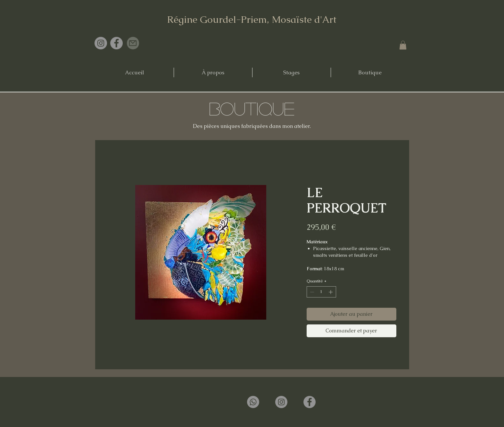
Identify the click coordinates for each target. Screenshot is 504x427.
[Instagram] (101, 43)
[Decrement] (311, 292)
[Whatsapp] (253, 402)
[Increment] (331, 292)
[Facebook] (116, 43)
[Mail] (133, 43)
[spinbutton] (321, 292)
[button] (403, 45)
